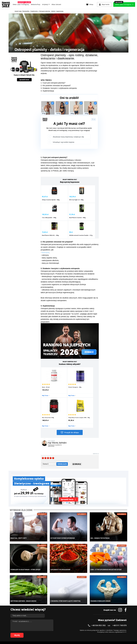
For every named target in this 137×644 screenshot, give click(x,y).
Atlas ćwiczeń (56, 4)
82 (60, 633)
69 (36, 633)
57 (119, 630)
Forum (80, 616)
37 (81, 630)
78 (53, 633)
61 (20, 633)
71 (39, 633)
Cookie (74, 625)
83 (62, 633)
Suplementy (31, 610)
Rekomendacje (83, 613)
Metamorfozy (36, 4)
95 (85, 633)
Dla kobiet (56, 602)
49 (104, 630)
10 (30, 630)
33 (74, 630)
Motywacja (81, 605)
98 (91, 633)
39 (85, 630)
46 (98, 630)
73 (43, 633)
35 (77, 630)
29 (66, 630)
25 (58, 630)
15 (39, 630)
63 (24, 633)
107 (114, 633)
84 (64, 633)
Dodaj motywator (83, 607)
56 (117, 630)
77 (51, 633)
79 (55, 633)
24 (57, 630)
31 (70, 630)
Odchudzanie (57, 607)
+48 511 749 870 (119, 578)
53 (112, 630)
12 (34, 630)
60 (125, 630)
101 (98, 633)
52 (110, 630)
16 (41, 630)
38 (83, 630)
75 (47, 633)
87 (70, 633)
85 (66, 633)
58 (121, 630)
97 (89, 633)
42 (91, 630)
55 (115, 630)
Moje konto (56, 605)
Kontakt (67, 625)
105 (108, 633)
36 (79, 630)
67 (32, 633)
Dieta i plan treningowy (21, 4)
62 (22, 633)
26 (60, 630)
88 (72, 633)
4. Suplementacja (47, 91)
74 (45, 633)
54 (114, 630)
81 (58, 633)
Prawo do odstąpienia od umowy (60, 637)
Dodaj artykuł (49, 625)
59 (123, 630)
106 (111, 633)
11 (32, 630)
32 (72, 630)
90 (76, 633)
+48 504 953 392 (98, 578)
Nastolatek (56, 610)
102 (100, 633)
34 (76, 630)
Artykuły (46, 4)
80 (57, 633)
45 (96, 630)
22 (53, 630)
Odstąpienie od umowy (81, 637)
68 (34, 633)
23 (55, 630)
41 (89, 630)
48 (102, 630)
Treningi (30, 605)
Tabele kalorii (82, 610)
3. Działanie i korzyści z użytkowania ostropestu (59, 88)
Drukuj (77, 422)
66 (30, 633)
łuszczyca (45, 240)
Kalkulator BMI (82, 602)
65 (28, 633)
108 (116, 633)
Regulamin (59, 625)
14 (37, 630)
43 (93, 630)
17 (43, 630)
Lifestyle (55, 613)
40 (87, 630)
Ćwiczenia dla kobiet (84, 599)
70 (37, 633)
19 (47, 630)
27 (62, 630)
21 (51, 630)
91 (77, 633)
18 (45, 630)
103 (103, 633)
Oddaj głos (62, 422)
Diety (29, 607)
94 (83, 633)
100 (95, 633)
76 (49, 633)
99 (93, 633)
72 (41, 633)
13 (36, 630)
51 (108, 630)
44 (95, 630)
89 (74, 633)
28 (64, 630)
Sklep (29, 602)
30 (68, 630)
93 (81, 633)
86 (68, 633)
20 (49, 630)
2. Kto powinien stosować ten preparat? (56, 86)
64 (26, 633)
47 (100, 630)
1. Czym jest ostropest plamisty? (53, 83)
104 (106, 633)
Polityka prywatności (85, 625)
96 (87, 633)
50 (106, 630)
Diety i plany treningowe (35, 599)
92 (79, 633)
